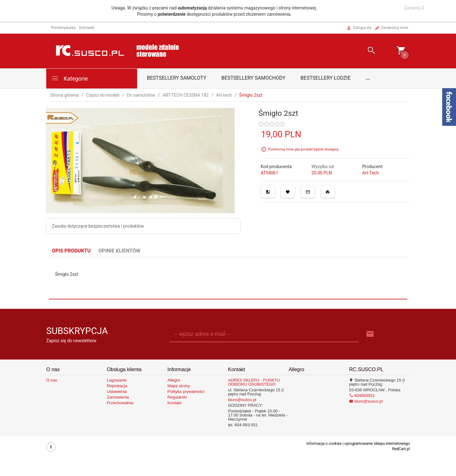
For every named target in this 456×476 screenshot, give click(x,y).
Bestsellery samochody (253, 78)
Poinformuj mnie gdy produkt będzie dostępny (303, 149)
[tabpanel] (228, 278)
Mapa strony (179, 386)
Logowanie (117, 380)
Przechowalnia (120, 403)
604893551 (362, 396)
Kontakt (174, 403)
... (368, 78)
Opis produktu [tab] (71, 251)
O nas (52, 380)
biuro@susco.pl (242, 400)
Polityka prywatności (186, 391)
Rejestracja (117, 386)
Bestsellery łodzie (326, 78)
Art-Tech (371, 173)
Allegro (174, 380)
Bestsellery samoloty (177, 78)
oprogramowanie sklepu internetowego (377, 444)
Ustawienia (117, 391)
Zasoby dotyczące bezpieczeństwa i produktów (98, 226)
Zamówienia (118, 397)
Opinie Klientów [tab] (119, 251)
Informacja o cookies (324, 444)
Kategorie (70, 78)
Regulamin (177, 397)
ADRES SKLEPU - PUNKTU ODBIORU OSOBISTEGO (254, 382)
